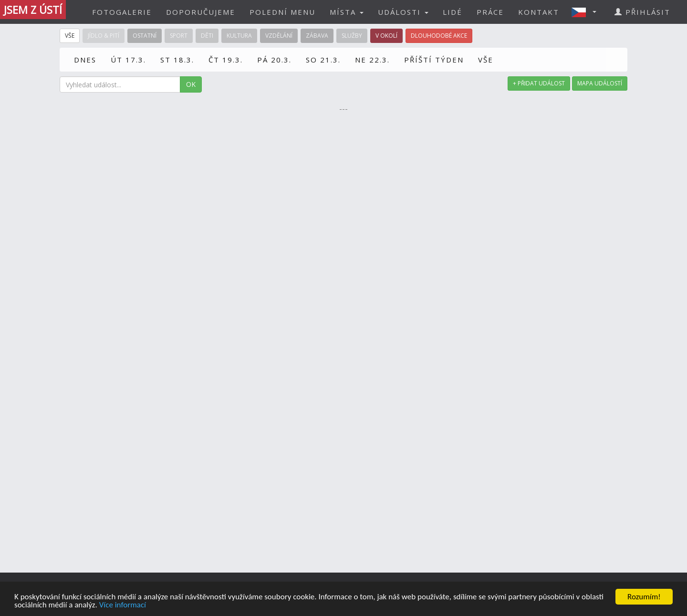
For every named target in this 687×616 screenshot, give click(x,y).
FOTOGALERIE (122, 12)
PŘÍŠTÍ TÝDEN (434, 60)
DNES (85, 60)
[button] (587, 12)
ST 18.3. (177, 60)
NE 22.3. (372, 60)
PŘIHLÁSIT (642, 12)
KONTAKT (539, 12)
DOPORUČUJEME (201, 12)
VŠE (486, 60)
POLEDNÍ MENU (282, 12)
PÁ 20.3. (274, 60)
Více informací (123, 605)
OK (191, 84)
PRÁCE (490, 12)
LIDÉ (453, 12)
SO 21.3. (323, 60)
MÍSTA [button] (347, 12)
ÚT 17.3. (128, 60)
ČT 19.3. (226, 60)
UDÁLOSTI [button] (403, 12)
